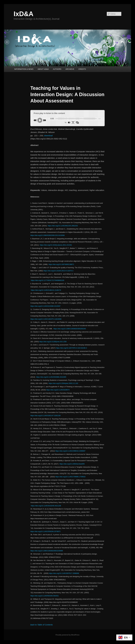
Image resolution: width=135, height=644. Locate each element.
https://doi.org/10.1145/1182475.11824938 (46, 319)
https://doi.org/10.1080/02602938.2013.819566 (47, 235)
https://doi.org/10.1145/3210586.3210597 (45, 306)
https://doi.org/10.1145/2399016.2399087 (70, 451)
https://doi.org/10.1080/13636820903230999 (47, 551)
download (48, 136)
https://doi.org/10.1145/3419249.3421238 (46, 506)
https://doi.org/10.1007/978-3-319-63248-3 (71, 348)
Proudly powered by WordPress (67, 635)
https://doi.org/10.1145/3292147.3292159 (46, 416)
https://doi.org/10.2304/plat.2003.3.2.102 (63, 383)
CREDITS (82, 69)
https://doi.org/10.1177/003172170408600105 (48, 280)
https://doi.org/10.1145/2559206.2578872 (45, 532)
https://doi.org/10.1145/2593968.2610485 (51, 377)
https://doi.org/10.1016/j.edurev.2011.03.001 (56, 245)
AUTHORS (57, 69)
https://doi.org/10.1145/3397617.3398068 (64, 573)
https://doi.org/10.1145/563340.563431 (44, 596)
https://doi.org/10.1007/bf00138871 (61, 264)
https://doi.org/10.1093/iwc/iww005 (72, 464)
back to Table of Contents (42, 625)
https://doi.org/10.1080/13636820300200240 (70, 329)
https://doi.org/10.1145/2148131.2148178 (46, 290)
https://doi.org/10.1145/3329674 (58, 390)
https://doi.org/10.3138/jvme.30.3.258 (53, 342)
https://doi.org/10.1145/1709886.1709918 (70, 477)
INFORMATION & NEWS (24, 69)
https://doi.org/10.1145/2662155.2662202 (63, 226)
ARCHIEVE (70, 69)
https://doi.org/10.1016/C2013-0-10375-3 (58, 271)
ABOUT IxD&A (43, 69)
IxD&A (23, 14)
